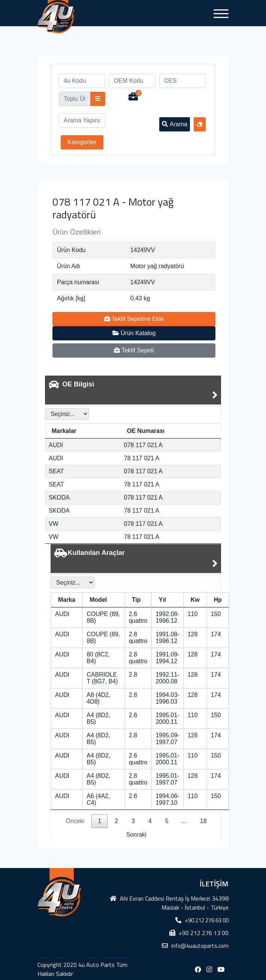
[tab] (133, 390)
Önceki (75, 821)
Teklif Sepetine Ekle (134, 319)
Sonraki (136, 835)
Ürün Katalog (134, 333)
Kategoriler (82, 142)
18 (203, 821)
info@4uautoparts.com (200, 946)
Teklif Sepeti (134, 350)
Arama (175, 124)
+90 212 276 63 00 (207, 920)
